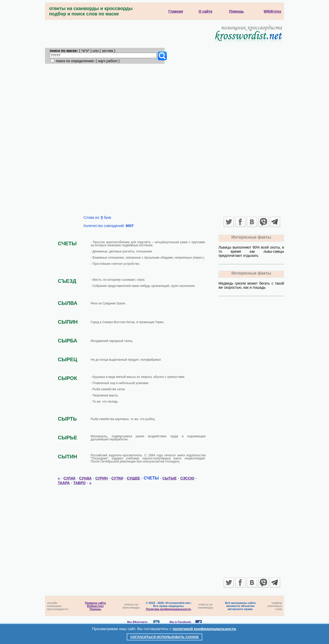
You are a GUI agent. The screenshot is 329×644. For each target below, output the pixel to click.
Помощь (95, 609)
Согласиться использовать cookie (164, 637)
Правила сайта (95, 603)
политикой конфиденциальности (204, 629)
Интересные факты (251, 237)
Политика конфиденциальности (168, 609)
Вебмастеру (95, 606)
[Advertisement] (164, 102)
